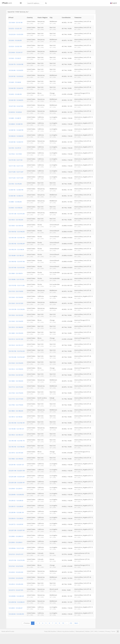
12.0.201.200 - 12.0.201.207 (17, 477)
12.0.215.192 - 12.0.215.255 (17, 560)
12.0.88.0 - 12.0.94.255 (15, 202)
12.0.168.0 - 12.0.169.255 (16, 381)
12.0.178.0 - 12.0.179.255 (16, 405)
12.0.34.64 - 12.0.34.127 (16, 52)
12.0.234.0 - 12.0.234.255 (16, 578)
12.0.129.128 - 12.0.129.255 (17, 309)
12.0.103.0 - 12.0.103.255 (16, 220)
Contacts (101, 631)
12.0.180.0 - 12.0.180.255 (16, 411)
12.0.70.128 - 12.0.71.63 (16, 160)
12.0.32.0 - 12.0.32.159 (15, 46)
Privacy (108, 631)
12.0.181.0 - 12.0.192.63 (16, 417)
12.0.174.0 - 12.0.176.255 (16, 393)
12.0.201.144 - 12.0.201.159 (17, 471)
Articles (87, 631)
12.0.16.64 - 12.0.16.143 (16, 22)
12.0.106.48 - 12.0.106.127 (16, 255)
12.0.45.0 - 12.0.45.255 (15, 94)
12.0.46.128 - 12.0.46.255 (16, 100)
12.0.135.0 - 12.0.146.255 (16, 327)
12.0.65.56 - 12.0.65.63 (15, 112)
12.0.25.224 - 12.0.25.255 (16, 34)
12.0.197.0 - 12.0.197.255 (16, 453)
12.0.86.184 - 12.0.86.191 (16, 196)
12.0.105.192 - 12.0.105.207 (17, 244)
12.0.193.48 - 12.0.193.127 (16, 429)
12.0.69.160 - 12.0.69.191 (16, 142)
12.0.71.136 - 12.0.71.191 (16, 166)
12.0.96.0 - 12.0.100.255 (16, 208)
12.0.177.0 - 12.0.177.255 (16, 399)
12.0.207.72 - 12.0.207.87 (16, 524)
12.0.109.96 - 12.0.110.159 (16, 279)
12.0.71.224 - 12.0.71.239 (16, 178)
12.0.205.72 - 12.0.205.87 (16, 506)
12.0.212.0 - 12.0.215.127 (16, 554)
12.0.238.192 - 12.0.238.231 (17, 602)
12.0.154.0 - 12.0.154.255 (16, 363)
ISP (92, 631)
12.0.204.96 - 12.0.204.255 (16, 495)
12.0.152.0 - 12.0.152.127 (16, 345)
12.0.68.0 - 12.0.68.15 (15, 118)
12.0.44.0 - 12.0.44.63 (15, 82)
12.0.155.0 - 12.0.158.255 (16, 369)
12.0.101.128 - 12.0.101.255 (17, 214)
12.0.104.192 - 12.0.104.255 (17, 232)
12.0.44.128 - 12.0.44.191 (16, 88)
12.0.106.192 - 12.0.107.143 (17, 261)
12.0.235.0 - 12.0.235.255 (16, 584)
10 (63, 623)
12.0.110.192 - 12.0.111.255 (17, 285)
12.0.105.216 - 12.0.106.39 (16, 249)
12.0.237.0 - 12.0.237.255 (16, 590)
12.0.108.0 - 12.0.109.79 (16, 273)
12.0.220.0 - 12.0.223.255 (16, 572)
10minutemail (80, 631)
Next (76, 623)
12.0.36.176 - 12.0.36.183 (16, 64)
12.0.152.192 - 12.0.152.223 (17, 351)
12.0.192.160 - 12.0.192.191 (17, 423)
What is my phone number (66, 631)
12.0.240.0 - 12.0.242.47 (16, 608)
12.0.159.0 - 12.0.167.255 (16, 375)
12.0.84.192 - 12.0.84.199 (16, 190)
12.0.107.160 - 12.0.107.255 (17, 267)
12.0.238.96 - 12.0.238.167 (16, 596)
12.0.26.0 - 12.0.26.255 (15, 40)
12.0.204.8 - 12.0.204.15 (16, 489)
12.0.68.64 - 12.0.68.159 (16, 124)
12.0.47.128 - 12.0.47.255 (16, 106)
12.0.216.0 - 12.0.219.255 (16, 566)
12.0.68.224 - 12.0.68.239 (16, 136)
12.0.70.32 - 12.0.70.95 (15, 154)
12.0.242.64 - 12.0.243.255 (16, 614)
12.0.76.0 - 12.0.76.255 (15, 184)
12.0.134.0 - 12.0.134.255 (16, 321)
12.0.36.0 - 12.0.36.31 (15, 58)
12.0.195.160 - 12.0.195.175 (17, 441)
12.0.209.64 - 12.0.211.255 (16, 548)
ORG (96, 631)
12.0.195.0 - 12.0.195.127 (16, 435)
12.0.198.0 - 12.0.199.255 (16, 459)
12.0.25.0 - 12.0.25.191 (15, 28)
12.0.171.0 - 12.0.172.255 (16, 387)
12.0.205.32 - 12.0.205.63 (16, 501)
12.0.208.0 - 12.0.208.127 (16, 536)
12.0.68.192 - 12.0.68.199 (16, 130)
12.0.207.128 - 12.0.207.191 (17, 530)
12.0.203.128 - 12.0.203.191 (17, 483)
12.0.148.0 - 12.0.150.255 (16, 333)
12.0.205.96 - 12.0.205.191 (16, 512)
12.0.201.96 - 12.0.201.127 (16, 465)
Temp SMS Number (50, 631)
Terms (113, 631)
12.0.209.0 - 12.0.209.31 (16, 542)
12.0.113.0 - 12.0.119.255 (16, 291)
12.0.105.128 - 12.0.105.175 (17, 238)
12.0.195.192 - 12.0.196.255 (17, 447)
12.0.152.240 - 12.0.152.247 (17, 357)
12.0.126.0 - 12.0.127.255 (16, 303)
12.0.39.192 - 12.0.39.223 (16, 76)
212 (71, 623)
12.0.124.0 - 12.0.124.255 (16, 297)
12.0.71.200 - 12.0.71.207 (16, 172)
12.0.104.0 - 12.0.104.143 (16, 226)
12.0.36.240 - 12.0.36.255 (16, 70)
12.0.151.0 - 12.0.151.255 (16, 339)
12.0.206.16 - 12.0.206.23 (16, 518)
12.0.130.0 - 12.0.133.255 (16, 315)
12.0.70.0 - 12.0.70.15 (15, 148)
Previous (27, 623)
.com (7, 3)
